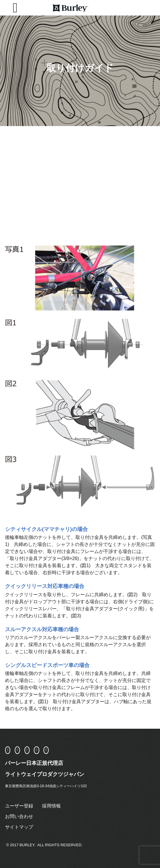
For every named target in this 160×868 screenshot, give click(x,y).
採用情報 (51, 806)
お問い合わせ (19, 816)
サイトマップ (19, 827)
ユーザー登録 (19, 806)
